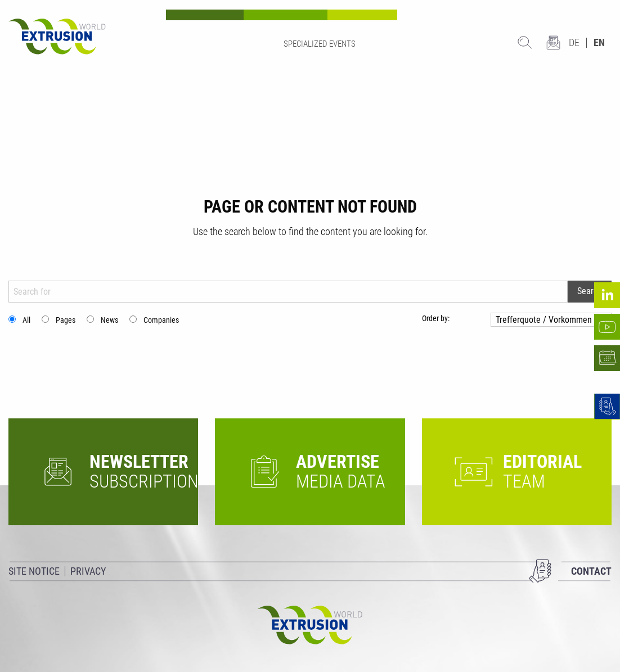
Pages (66, 320)
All (26, 320)
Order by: (436, 318)
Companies (161, 320)
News (109, 320)
